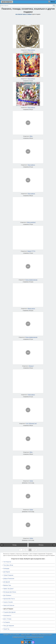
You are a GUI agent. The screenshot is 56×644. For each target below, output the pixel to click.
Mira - (31, 136)
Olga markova (31, 50)
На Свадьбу (7, 622)
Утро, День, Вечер (8, 565)
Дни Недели (7, 572)
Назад (14, 545)
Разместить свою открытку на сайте (42, 635)
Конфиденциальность (19, 637)
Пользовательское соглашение (35, 637)
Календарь (6, 568)
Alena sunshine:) (31, 222)
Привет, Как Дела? (8, 589)
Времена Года (7, 585)
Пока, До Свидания (9, 626)
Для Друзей (7, 582)
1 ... (21, 550)
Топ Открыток (7, 562)
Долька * (31, 366)
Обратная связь (26, 635)
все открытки (7, 2)
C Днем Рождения (8, 575)
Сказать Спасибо (8, 602)
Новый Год (6, 629)
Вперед (41, 545)
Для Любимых (7, 595)
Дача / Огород (7, 619)
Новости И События (9, 605)
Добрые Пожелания (9, 579)
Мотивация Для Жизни (10, 592)
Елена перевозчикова (31, 280)
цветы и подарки (27, 14)
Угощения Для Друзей (9, 612)
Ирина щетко (31, 309)
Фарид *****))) (31, 251)
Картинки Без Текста (9, 599)
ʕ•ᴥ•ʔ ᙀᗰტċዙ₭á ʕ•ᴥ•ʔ (31, 424)
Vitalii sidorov (31, 395)
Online (31, 481)
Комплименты (7, 616)
